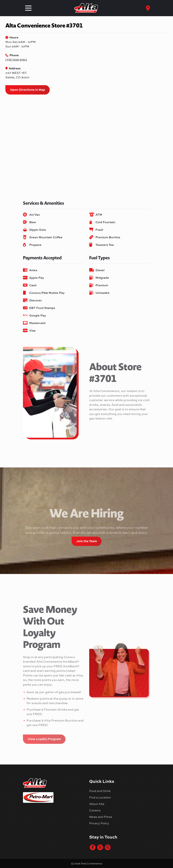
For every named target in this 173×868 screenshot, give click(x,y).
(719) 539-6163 (16, 59)
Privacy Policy (99, 823)
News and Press (101, 817)
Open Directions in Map (28, 89)
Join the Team (87, 541)
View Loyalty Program (44, 739)
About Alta (97, 804)
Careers (95, 810)
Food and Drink (100, 791)
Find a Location (100, 797)
